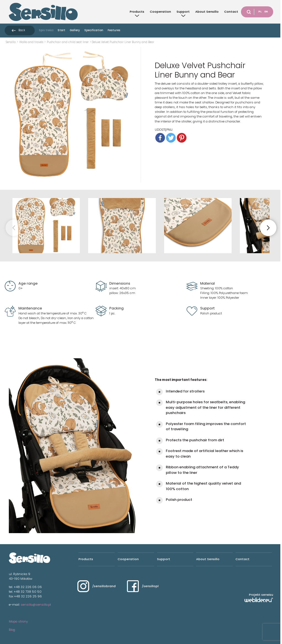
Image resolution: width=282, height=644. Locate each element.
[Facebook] (160, 138)
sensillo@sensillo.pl (36, 605)
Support (183, 12)
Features (114, 30)
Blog (12, 630)
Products (137, 12)
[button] (268, 228)
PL (260, 12)
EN (266, 12)
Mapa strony (18, 621)
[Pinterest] (182, 138)
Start (61, 30)
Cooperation (160, 12)
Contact (231, 12)
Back (22, 30)
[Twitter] (171, 138)
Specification (94, 30)
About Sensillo (207, 12)
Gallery (75, 30)
